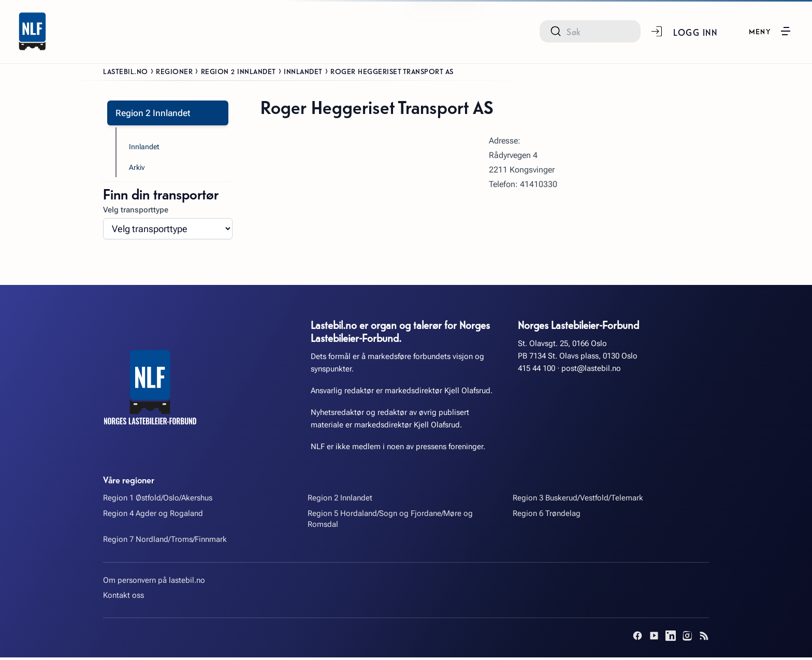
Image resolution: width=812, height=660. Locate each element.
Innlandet (303, 71)
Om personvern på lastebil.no (154, 582)
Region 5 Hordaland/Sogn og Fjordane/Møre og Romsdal (390, 521)
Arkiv (137, 169)
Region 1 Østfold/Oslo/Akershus (158, 500)
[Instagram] (687, 638)
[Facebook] (637, 638)
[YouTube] (654, 638)
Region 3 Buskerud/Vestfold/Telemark (578, 500)
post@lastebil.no (591, 370)
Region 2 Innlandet (238, 71)
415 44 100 (536, 370)
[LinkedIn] (671, 638)
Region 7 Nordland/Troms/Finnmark (165, 542)
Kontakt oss (124, 598)
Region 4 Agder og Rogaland (153, 515)
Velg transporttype (136, 212)
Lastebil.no (126, 71)
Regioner (174, 71)
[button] (770, 31)
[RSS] (704, 638)
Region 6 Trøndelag (547, 515)
